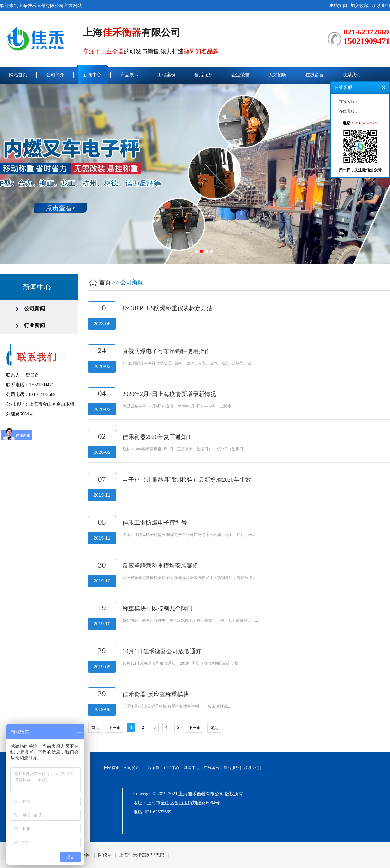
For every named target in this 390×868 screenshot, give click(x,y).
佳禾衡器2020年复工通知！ (158, 437)
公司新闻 (34, 308)
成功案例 (338, 6)
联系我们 (381, 6)
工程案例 (166, 75)
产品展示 (129, 75)
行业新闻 (34, 325)
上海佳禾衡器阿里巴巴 (142, 855)
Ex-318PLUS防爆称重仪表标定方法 (168, 308)
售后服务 (203, 75)
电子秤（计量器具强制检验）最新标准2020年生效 (187, 480)
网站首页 (18, 75)
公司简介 (55, 75)
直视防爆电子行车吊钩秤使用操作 (166, 351)
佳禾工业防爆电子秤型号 (155, 523)
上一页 (115, 728)
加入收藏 (359, 6)
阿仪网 (105, 855)
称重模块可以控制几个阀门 (158, 608)
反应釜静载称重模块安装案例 (161, 566)
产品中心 (172, 768)
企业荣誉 (240, 75)
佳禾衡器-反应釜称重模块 (156, 694)
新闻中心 (92, 75)
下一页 (195, 728)
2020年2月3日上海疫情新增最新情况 (169, 394)
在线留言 (315, 75)
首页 (105, 282)
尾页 (214, 728)
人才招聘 (278, 75)
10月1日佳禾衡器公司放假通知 (162, 651)
